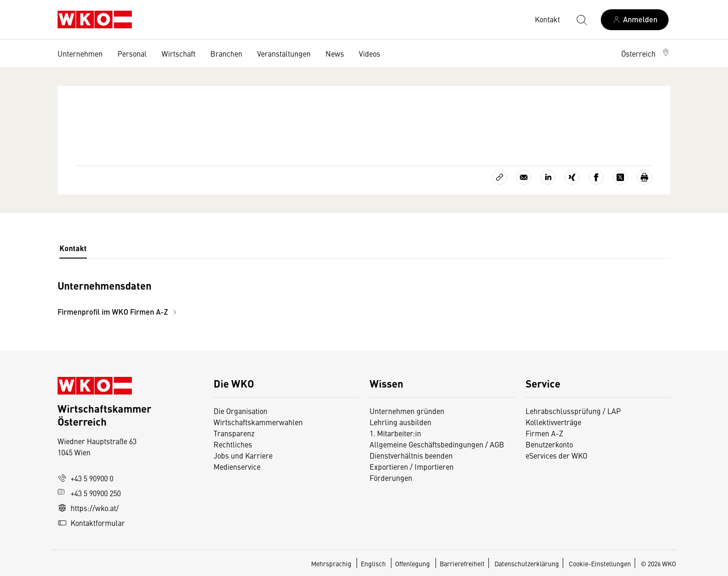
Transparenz (234, 433)
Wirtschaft (179, 53)
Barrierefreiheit (462, 563)
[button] (646, 53)
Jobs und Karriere (243, 455)
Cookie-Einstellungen (600, 563)
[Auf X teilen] (620, 177)
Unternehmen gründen (407, 411)
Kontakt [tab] (73, 248)
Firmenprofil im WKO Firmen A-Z (118, 312)
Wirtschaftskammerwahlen (258, 422)
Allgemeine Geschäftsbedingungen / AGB (437, 444)
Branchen (226, 53)
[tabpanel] (262, 297)
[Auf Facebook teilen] (596, 177)
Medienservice (237, 466)
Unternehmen (80, 53)
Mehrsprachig (332, 563)
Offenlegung (413, 563)
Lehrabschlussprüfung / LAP (573, 411)
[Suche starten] (581, 19)
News (335, 53)
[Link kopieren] (500, 177)
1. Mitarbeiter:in (395, 433)
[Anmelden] (635, 20)
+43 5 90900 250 (89, 493)
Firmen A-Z (544, 433)
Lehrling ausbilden (400, 422)
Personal (132, 53)
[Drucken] (644, 177)
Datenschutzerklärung (527, 563)
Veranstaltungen (284, 53)
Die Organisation (240, 411)
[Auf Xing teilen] (572, 177)
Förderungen (391, 478)
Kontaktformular (91, 523)
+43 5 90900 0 (85, 478)
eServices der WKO (556, 455)
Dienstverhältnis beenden (411, 455)
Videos (370, 53)
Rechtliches (233, 444)
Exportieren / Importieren (412, 466)
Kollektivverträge (553, 422)
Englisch (374, 563)
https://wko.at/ (88, 508)
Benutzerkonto (549, 444)
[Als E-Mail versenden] (524, 177)
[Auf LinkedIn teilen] (548, 177)
